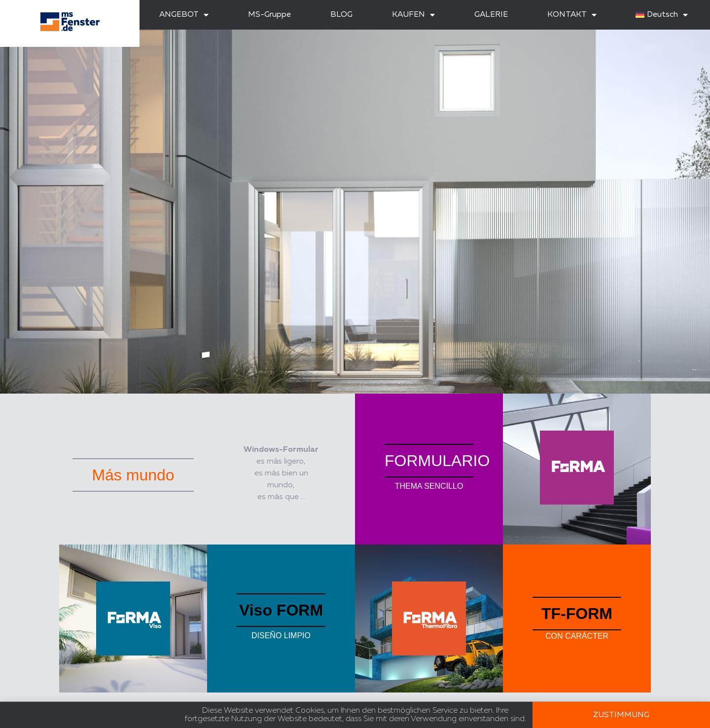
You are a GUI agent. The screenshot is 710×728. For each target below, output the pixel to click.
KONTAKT (572, 15)
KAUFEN (413, 15)
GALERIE (491, 15)
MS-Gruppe (269, 15)
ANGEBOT (184, 15)
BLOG (341, 15)
